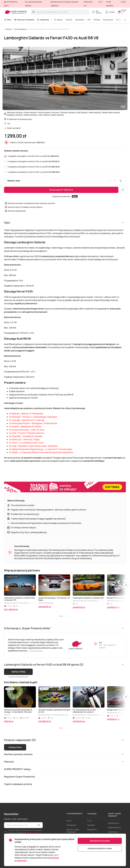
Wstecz (9, 29)
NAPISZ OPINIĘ (18, 672)
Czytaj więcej (36, 651)
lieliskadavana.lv (115, 827)
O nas (69, 821)
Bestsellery (80, 20)
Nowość (69, 20)
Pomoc (124, 2)
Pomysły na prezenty (24, 20)
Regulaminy (92, 829)
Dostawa (91, 825)
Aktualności (71, 825)
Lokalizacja (43, 20)
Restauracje (108, 20)
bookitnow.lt (113, 832)
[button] (126, 585)
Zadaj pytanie (15, 747)
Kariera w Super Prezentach (73, 831)
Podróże (97, 20)
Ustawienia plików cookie (100, 848)
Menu (8, 20)
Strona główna (21, 29)
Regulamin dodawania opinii (18, 677)
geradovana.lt (114, 823)
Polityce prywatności (34, 833)
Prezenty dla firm (88, 4)
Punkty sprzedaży (110, 4)
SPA (89, 20)
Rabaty (58, 20)
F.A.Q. (100, 2)
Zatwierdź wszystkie (100, 841)
